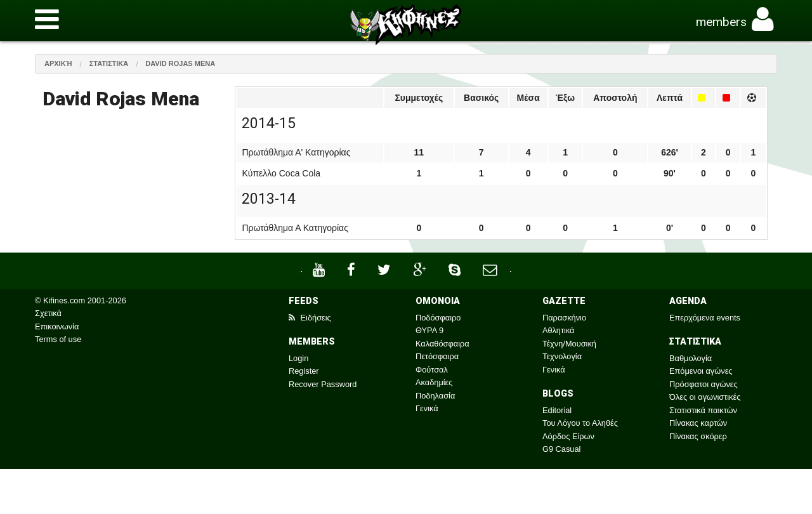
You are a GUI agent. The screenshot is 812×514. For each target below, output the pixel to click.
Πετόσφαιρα (437, 356)
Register (304, 371)
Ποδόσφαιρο (438, 318)
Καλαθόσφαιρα (442, 344)
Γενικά (427, 408)
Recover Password (323, 384)
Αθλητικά (558, 330)
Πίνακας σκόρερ (698, 436)
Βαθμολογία (691, 358)
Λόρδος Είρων (568, 436)
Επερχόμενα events (705, 318)
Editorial (557, 410)
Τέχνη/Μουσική (569, 344)
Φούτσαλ (432, 370)
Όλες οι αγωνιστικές (705, 397)
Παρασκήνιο (564, 318)
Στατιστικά (109, 63)
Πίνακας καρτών (698, 423)
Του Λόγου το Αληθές (580, 423)
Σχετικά (48, 313)
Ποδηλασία (435, 396)
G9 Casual (561, 449)
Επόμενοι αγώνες (701, 371)
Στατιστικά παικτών (703, 410)
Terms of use (58, 339)
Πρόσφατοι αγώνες (704, 384)
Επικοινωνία (57, 326)
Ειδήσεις (310, 318)
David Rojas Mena (180, 63)
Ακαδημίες (434, 382)
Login (298, 358)
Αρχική (58, 63)
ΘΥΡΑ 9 (429, 330)
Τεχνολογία (562, 356)
